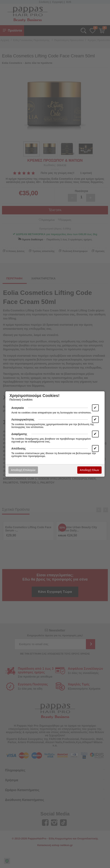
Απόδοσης (19, 448)
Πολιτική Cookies (21, 400)
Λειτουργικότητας (23, 420)
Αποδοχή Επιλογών (23, 470)
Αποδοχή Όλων (89, 470)
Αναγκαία (18, 408)
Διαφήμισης (19, 434)
